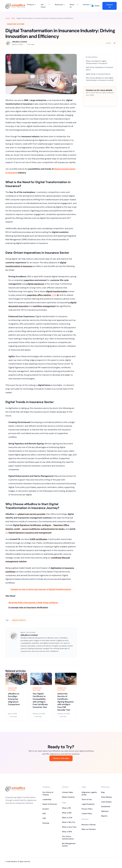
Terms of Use (87, 799)
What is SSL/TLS (68, 822)
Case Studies (106, 802)
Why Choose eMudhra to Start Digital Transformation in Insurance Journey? (100, 79)
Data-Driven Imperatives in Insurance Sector (99, 68)
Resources (59, 5)
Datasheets (106, 806)
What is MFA (67, 832)
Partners (86, 5)
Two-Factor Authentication (68, 838)
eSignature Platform (16, 24)
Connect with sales (61, 758)
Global (95, 6)
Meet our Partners (89, 829)
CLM (54, 295)
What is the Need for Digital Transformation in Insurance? (97, 62)
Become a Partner (89, 825)
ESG (44, 813)
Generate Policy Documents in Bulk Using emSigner (33, 603)
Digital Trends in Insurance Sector (98, 74)
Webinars (105, 811)
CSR (44, 818)
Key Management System (69, 845)
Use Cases (43, 6)
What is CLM (67, 818)
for (28, 533)
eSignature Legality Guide (89, 793)
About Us (72, 6)
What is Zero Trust (69, 827)
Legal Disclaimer (88, 804)
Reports (104, 816)
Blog (13, 18)
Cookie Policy (87, 813)
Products (30, 5)
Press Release (106, 797)
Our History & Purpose (48, 793)
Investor (46, 809)
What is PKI (66, 808)
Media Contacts (68, 797)
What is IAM (67, 813)
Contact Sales (67, 792)
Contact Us (110, 6)
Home (8, 18)
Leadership (47, 799)
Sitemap (46, 823)
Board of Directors (50, 804)
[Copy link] (115, 43)
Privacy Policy (87, 809)
